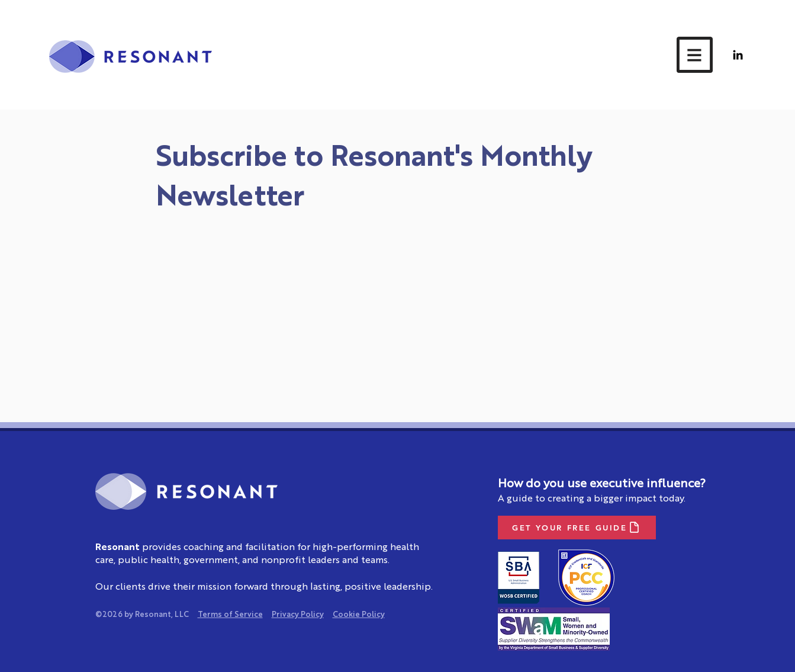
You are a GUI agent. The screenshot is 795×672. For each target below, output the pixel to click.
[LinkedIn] (738, 55)
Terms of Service (230, 615)
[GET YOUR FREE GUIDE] (577, 528)
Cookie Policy (359, 615)
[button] (695, 55)
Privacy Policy (298, 615)
